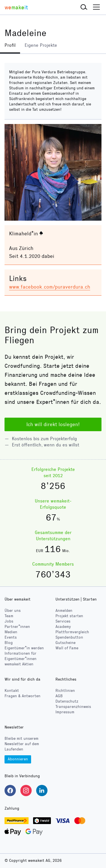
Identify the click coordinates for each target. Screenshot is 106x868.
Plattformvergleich (72, 632)
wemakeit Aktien (19, 664)
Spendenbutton (69, 637)
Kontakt (12, 691)
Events (11, 637)
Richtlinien (65, 691)
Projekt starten (69, 616)
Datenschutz (67, 701)
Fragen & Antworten (22, 696)
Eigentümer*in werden (24, 648)
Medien (11, 632)
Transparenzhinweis (73, 707)
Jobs (9, 621)
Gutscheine (65, 643)
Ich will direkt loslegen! (53, 424)
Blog (9, 643)
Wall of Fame (67, 648)
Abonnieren (18, 759)
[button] (84, 7)
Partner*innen (17, 627)
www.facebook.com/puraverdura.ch (50, 287)
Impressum (65, 712)
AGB (59, 696)
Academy (63, 627)
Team (9, 616)
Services (63, 621)
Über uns (13, 611)
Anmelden (64, 611)
